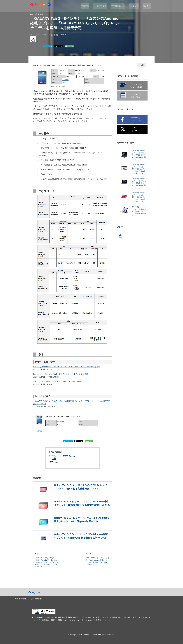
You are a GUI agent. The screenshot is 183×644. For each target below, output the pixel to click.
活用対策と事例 (102, 6)
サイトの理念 (21, 599)
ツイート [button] (60, 46)
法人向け (147, 6)
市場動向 (87, 6)
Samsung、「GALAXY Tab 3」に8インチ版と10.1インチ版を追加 (61, 374)
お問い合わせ (36, 599)
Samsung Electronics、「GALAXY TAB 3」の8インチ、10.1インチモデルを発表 (67, 367)
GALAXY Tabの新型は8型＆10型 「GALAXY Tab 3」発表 (57, 382)
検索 (142, 65)
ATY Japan (42, 41)
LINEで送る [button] (71, 46)
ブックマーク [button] (48, 46)
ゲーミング (134, 6)
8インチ (50, 35)
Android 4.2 (42, 35)
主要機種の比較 (119, 6)
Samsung (34, 35)
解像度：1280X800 (60, 35)
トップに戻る (38, 431)
